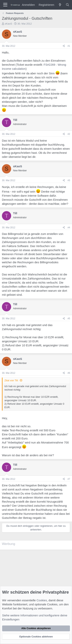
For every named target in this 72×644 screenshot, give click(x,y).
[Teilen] (64, 46)
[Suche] (67, 5)
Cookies (42, 600)
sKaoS (8, 24)
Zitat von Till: (11, 380)
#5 (69, 319)
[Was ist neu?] (60, 5)
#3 (69, 180)
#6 (69, 373)
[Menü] (5, 5)
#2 (69, 134)
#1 (69, 46)
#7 (69, 479)
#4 (69, 228)
